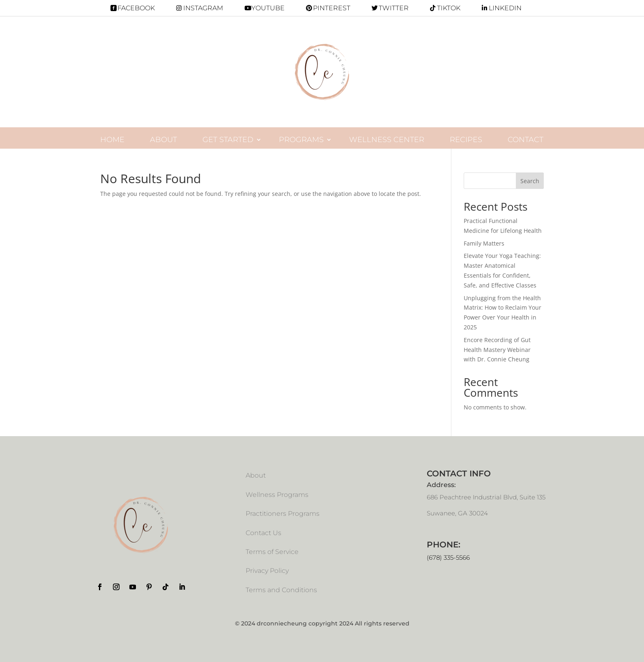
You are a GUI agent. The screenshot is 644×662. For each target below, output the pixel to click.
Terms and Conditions (281, 590)
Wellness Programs (277, 495)
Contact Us (263, 533)
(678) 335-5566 (448, 557)
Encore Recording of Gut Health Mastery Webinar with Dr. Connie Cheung (497, 350)
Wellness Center (387, 140)
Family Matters (484, 243)
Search (530, 181)
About (163, 140)
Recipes (466, 140)
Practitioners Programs (283, 514)
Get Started (228, 140)
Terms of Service (272, 552)
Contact (526, 140)
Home (112, 140)
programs (301, 140)
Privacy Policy (267, 571)
